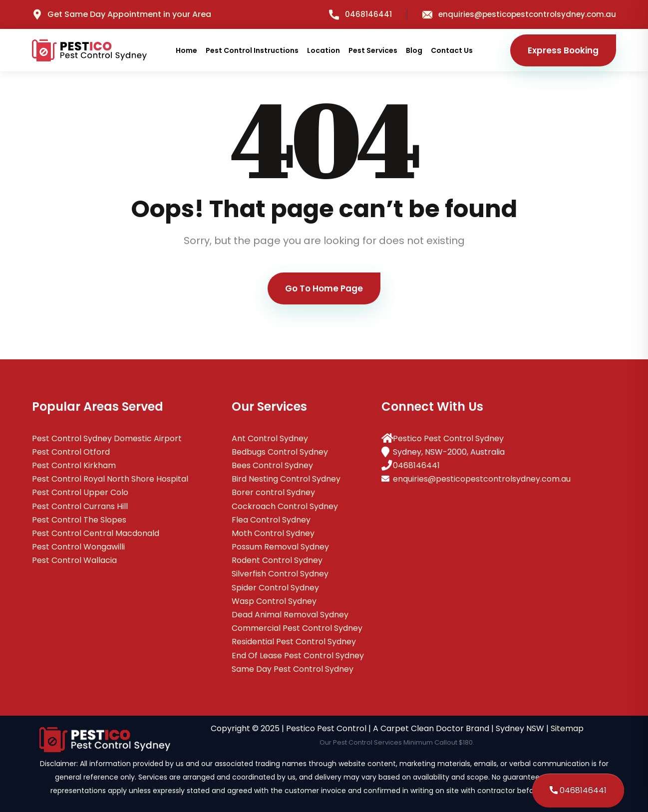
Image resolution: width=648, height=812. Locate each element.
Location (324, 50)
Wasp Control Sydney (274, 601)
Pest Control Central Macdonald (96, 533)
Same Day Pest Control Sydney (293, 669)
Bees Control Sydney (272, 465)
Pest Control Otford (71, 452)
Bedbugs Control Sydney (280, 452)
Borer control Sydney (273, 492)
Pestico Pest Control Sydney (448, 438)
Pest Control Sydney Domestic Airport (107, 438)
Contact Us (452, 50)
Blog (414, 50)
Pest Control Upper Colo (80, 492)
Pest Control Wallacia (74, 560)
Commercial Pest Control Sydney (297, 628)
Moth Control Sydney (273, 533)
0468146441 (360, 14)
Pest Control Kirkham (74, 465)
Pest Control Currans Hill (80, 506)
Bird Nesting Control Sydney (286, 479)
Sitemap (567, 728)
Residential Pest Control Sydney (294, 642)
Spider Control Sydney (275, 588)
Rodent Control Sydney (277, 560)
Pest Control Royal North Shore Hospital (110, 479)
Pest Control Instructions (252, 50)
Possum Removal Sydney (280, 547)
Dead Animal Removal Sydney (290, 615)
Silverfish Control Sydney (280, 574)
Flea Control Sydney (271, 520)
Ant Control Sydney (270, 438)
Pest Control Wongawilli (78, 547)
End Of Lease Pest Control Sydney (298, 656)
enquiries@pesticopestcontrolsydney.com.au (519, 14)
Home (186, 50)
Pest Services (373, 50)
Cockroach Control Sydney (285, 506)
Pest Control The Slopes (79, 520)
